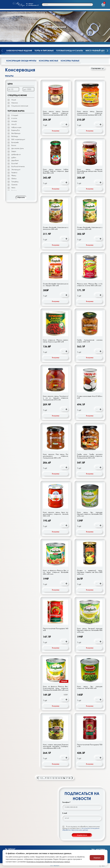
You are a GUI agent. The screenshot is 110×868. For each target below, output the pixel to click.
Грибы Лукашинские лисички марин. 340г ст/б (90, 341)
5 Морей (15, 115)
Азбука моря (16, 127)
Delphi (14, 151)
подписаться (82, 835)
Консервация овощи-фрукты (21, 61)
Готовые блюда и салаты (70, 51)
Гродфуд (15, 182)
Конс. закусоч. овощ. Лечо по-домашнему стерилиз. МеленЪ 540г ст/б (56, 514)
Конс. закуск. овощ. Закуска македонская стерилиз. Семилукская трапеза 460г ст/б (90, 113)
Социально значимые (20, 106)
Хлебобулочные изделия (19, 51)
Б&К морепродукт (18, 139)
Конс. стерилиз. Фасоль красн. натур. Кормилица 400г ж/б (56, 341)
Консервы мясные (49, 61)
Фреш (14, 175)
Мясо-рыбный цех (95, 51)
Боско (14, 145)
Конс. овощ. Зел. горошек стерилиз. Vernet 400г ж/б (90, 687)
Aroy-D (14, 124)
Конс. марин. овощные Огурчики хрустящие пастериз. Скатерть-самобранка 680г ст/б (56, 746)
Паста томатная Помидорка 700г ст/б (90, 746)
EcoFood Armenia (18, 166)
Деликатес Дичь (18, 148)
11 (51, 778)
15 (61, 778)
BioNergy (15, 136)
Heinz (13, 188)
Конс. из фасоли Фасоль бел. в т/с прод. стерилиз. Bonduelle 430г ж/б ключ (56, 572)
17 (67, 778)
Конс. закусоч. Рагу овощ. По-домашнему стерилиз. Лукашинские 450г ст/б (56, 456)
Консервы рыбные (70, 61)
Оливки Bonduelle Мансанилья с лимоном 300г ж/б (90, 228)
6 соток (14, 118)
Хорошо (97, 858)
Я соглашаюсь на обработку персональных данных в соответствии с (81, 828)
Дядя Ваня (15, 160)
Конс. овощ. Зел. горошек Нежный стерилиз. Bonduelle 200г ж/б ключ (90, 514)
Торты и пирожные (44, 51)
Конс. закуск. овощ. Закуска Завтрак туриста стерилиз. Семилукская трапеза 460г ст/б (56, 113)
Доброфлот (16, 154)
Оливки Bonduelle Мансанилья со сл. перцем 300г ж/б (56, 285)
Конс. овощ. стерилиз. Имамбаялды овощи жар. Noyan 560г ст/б (90, 171)
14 (59, 778)
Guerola (14, 185)
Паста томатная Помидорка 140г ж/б (56, 629)
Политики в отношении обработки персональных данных (48, 862)
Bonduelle (15, 142)
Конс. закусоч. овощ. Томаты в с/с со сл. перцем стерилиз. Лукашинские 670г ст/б (56, 398)
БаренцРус (16, 130)
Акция (14, 100)
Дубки (14, 157)
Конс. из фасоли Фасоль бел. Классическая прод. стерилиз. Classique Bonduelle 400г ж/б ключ (56, 688)
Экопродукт (16, 170)
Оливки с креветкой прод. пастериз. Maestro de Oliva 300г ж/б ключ (90, 572)
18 (69, 778)
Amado (14, 121)
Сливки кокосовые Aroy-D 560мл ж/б (90, 397)
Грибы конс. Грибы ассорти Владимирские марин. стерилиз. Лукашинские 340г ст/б (90, 456)
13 (56, 778)
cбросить (21, 197)
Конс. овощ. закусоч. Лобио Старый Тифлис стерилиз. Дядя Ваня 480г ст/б (56, 171)
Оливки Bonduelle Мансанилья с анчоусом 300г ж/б (56, 228)
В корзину (56, 131)
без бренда (16, 133)
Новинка (15, 103)
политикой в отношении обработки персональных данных (81, 829)
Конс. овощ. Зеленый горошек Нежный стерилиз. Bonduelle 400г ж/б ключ (90, 630)
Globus (14, 179)
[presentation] (107, 51)
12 (53, 778)
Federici (14, 173)
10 (48, 778)
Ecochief (15, 163)
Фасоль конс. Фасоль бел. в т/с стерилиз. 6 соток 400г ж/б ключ (90, 285)
